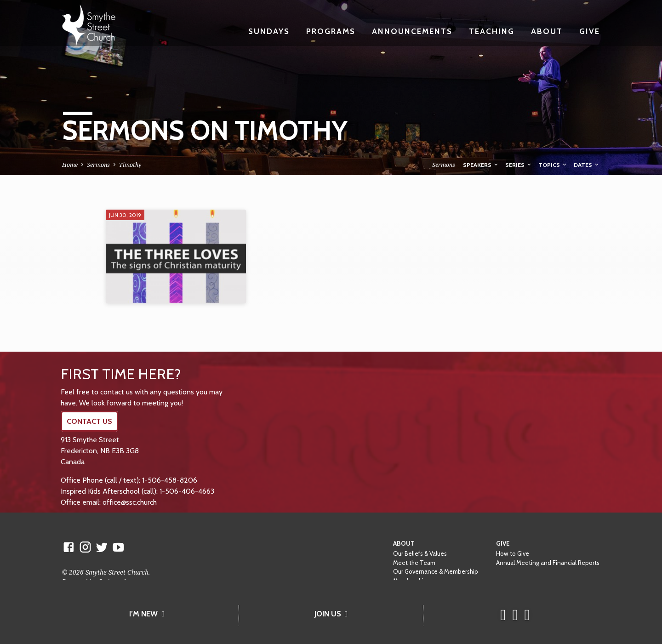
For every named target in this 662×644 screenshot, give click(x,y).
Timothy (130, 165)
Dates (587, 165)
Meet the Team (414, 563)
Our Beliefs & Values (420, 553)
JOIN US (331, 614)
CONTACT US (89, 421)
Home (70, 165)
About (547, 31)
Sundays (269, 31)
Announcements (412, 31)
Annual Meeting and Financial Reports (548, 563)
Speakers (481, 165)
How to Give (513, 553)
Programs (331, 31)
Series (519, 165)
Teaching (492, 31)
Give (590, 31)
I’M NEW (147, 614)
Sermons (98, 165)
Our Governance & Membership (436, 571)
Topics (553, 165)
